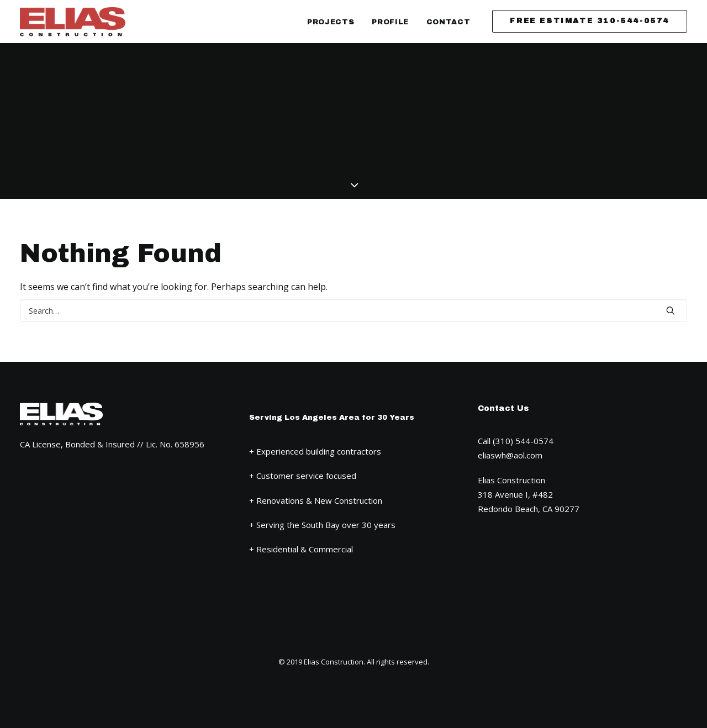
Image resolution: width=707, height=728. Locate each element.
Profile (390, 22)
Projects (331, 22)
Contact (449, 22)
